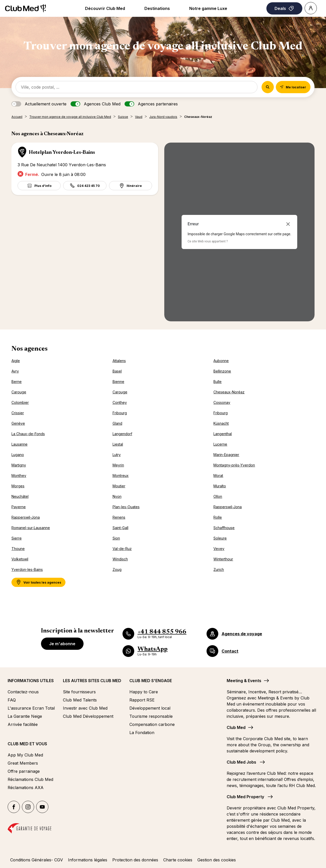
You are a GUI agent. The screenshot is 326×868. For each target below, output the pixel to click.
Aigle (16, 361)
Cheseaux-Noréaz (229, 392)
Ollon (218, 496)
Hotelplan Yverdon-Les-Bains (62, 153)
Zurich (219, 569)
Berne (17, 382)
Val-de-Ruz (122, 549)
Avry (15, 371)
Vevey (219, 549)
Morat (218, 476)
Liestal (118, 444)
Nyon (117, 496)
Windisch (120, 559)
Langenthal (223, 434)
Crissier (18, 413)
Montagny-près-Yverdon (234, 465)
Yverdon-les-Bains (27, 569)
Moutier (119, 486)
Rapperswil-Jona (228, 507)
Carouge (19, 392)
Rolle (218, 517)
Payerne (19, 507)
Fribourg (120, 413)
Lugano (18, 455)
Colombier (20, 402)
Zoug (117, 569)
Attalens (119, 361)
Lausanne (19, 444)
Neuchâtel (20, 496)
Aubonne (221, 361)
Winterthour (223, 559)
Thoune (18, 549)
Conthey (120, 402)
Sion (116, 538)
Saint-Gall (120, 528)
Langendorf (122, 434)
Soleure (220, 538)
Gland (117, 423)
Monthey (19, 476)
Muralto (220, 486)
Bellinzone (222, 371)
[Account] (311, 8)
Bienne (118, 382)
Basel (117, 371)
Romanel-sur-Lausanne (31, 528)
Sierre (17, 538)
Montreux (121, 476)
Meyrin (118, 465)
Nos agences (30, 349)
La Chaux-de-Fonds (28, 434)
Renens (119, 517)
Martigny (19, 465)
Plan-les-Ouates (126, 507)
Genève (18, 423)
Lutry (117, 455)
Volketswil (20, 559)
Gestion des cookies (217, 860)
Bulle (218, 382)
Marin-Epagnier (226, 455)
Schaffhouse (224, 528)
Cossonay (222, 402)
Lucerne (220, 444)
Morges (18, 486)
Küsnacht (221, 423)
